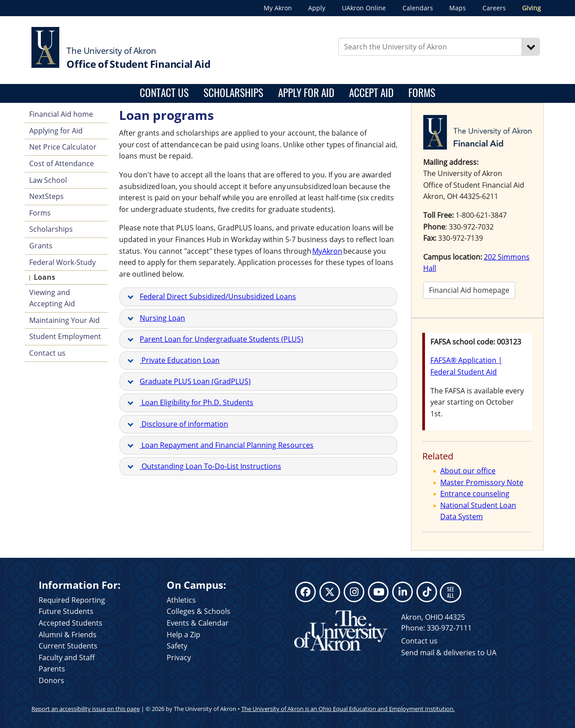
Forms (422, 92)
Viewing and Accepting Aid (52, 298)
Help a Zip (184, 635)
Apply (317, 8)
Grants (41, 246)
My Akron (278, 8)
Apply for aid (306, 92)
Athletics (181, 600)
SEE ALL (451, 592)
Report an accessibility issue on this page (86, 709)
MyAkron (327, 251)
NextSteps (46, 196)
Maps (458, 8)
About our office (468, 471)
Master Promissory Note (482, 482)
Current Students (68, 646)
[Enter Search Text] (430, 47)
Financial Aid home (61, 114)
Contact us (164, 92)
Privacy (179, 657)
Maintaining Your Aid (64, 320)
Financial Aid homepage (469, 290)
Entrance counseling (475, 494)
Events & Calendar (198, 623)
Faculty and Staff (67, 657)
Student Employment (65, 336)
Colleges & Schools (199, 611)
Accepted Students (71, 623)
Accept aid (371, 92)
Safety (177, 646)
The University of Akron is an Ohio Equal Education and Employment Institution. (348, 709)
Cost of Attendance (62, 163)
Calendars (418, 8)
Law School (48, 180)
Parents (52, 669)
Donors (51, 680)
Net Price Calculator (63, 147)
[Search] (531, 47)
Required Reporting (72, 600)
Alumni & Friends (68, 635)
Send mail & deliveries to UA (449, 653)
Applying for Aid (56, 131)
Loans (44, 277)
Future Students (66, 611)
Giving (531, 8)
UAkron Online (364, 8)
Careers (494, 8)
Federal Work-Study (62, 262)
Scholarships (233, 92)
